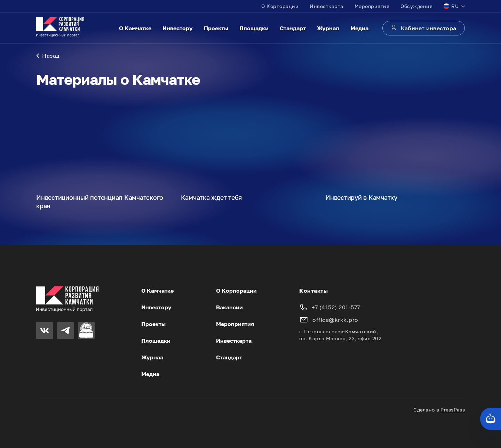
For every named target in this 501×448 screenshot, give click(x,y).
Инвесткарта (327, 6)
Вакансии (229, 307)
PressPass (453, 410)
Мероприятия (372, 6)
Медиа (359, 28)
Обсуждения (416, 6)
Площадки (254, 28)
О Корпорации (280, 6)
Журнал (328, 28)
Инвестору (178, 28)
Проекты (216, 28)
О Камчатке (135, 28)
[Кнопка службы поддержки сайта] (491, 419)
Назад (48, 56)
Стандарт (293, 28)
